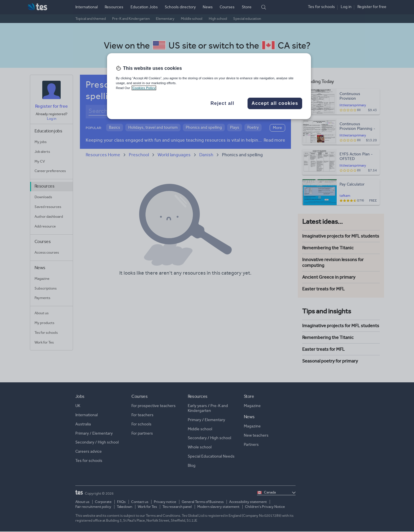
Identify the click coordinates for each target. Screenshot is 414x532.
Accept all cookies (275, 103)
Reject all (222, 103)
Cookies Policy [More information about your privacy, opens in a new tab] (144, 88)
